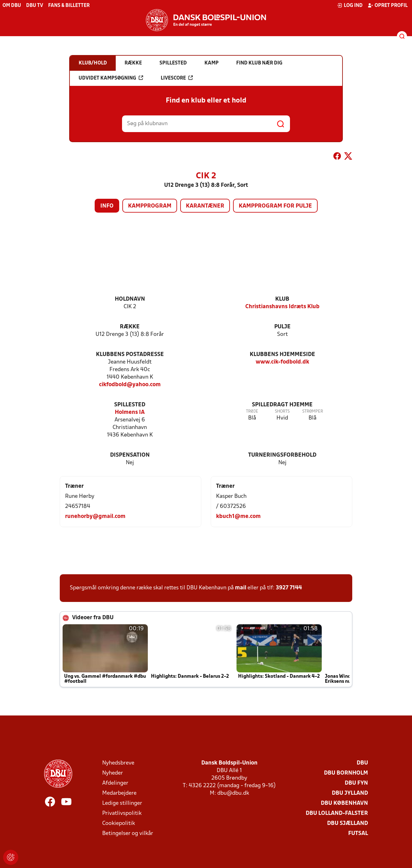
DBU (362, 763)
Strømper (313, 412)
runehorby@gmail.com (95, 517)
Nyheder (113, 773)
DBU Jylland (350, 793)
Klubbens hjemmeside (282, 355)
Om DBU (12, 6)
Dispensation (130, 455)
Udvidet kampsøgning (111, 78)
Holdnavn (130, 299)
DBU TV (35, 6)
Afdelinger (115, 783)
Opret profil (388, 5)
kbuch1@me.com (238, 517)
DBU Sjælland (348, 823)
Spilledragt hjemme (282, 405)
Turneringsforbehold (282, 455)
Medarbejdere (119, 793)
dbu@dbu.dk (233, 793)
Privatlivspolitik (122, 813)
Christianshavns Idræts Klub (282, 307)
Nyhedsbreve (118, 763)
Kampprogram (150, 206)
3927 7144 (289, 588)
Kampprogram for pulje (275, 206)
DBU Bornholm (346, 773)
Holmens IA (130, 412)
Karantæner (205, 206)
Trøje (252, 412)
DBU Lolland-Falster (337, 813)
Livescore (177, 78)
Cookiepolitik (119, 823)
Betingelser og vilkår (128, 834)
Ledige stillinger (122, 803)
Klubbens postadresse (130, 355)
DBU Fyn (356, 783)
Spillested (130, 405)
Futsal (358, 834)
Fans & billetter (69, 6)
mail (241, 588)
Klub (282, 299)
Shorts (282, 412)
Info (107, 206)
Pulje (282, 327)
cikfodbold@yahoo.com (130, 385)
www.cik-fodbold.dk (282, 362)
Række (130, 327)
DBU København (344, 803)
